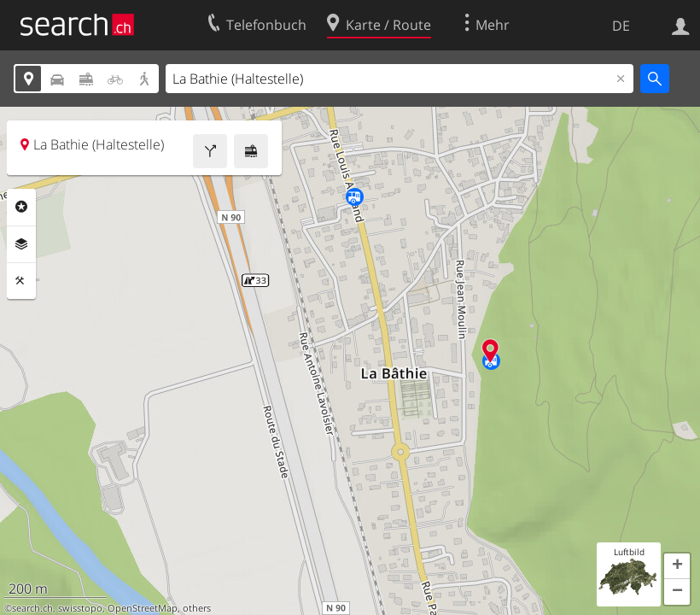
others (197, 608)
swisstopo (80, 608)
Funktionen (21, 281)
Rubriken (21, 207)
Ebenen (21, 244)
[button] (677, 566)
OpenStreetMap (143, 608)
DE (621, 26)
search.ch (32, 608)
